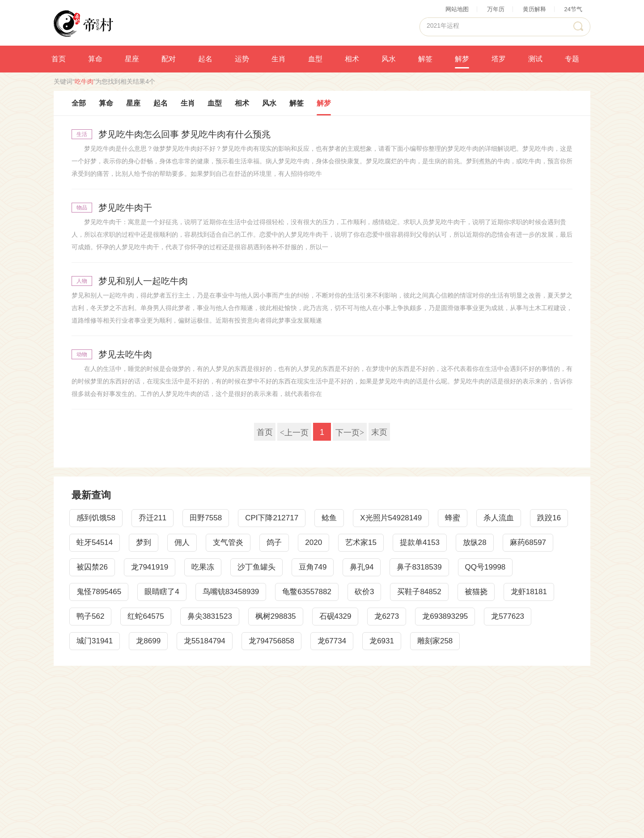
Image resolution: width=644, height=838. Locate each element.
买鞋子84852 (419, 592)
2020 (314, 542)
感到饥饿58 (96, 518)
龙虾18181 (529, 592)
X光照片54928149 (391, 518)
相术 (352, 59)
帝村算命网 (83, 23)
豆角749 (313, 567)
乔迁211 (153, 518)
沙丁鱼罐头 (256, 567)
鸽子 (274, 542)
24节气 (573, 9)
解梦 (462, 59)
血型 (315, 59)
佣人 (182, 542)
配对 (169, 59)
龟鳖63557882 (307, 592)
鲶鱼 (329, 518)
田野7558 (206, 518)
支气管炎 (228, 542)
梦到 (144, 542)
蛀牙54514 (95, 542)
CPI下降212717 (272, 518)
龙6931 (382, 641)
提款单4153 (420, 542)
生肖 (279, 59)
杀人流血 (499, 518)
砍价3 (364, 592)
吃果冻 (203, 567)
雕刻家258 (435, 641)
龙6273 (387, 616)
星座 (132, 59)
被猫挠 (476, 592)
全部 (79, 103)
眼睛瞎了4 (162, 592)
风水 (389, 59)
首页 (59, 59)
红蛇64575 (146, 616)
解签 (425, 59)
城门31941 (95, 641)
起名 (205, 59)
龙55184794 (205, 641)
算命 (95, 59)
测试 (535, 59)
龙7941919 (150, 567)
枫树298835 (276, 616)
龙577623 (508, 616)
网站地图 (457, 9)
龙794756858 (271, 641)
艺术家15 (361, 542)
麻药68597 (528, 542)
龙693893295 (445, 616)
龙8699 (148, 641)
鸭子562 (90, 616)
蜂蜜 (453, 518)
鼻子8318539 (419, 567)
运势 (242, 59)
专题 (572, 59)
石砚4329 (335, 616)
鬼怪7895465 (99, 592)
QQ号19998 (485, 567)
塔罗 (499, 59)
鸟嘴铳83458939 (231, 592)
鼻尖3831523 (210, 616)
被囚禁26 (92, 567)
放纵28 (475, 542)
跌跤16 (549, 518)
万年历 (496, 9)
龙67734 (332, 641)
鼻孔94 (362, 567)
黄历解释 (534, 9)
